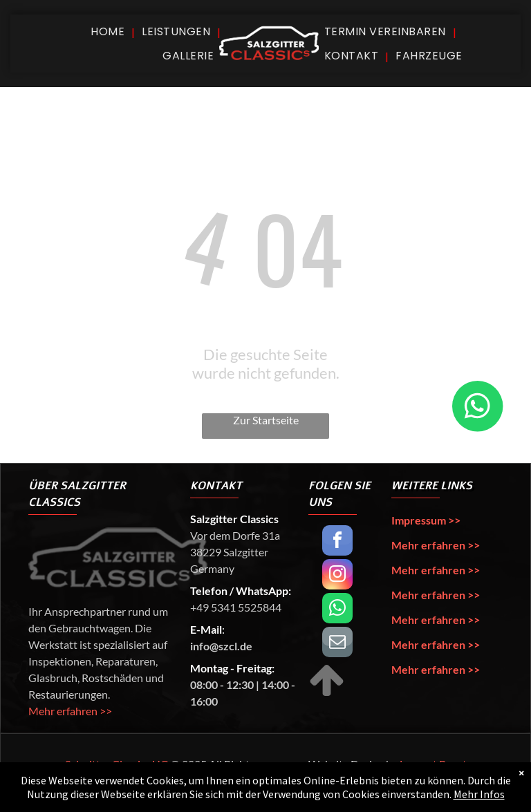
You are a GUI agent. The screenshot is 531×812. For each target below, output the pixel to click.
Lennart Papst (433, 764)
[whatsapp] (337, 610)
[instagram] (337, 576)
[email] (337, 644)
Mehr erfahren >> (70, 711)
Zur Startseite (266, 420)
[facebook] (337, 542)
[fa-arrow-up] (327, 694)
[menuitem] (109, 31)
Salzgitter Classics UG (117, 764)
